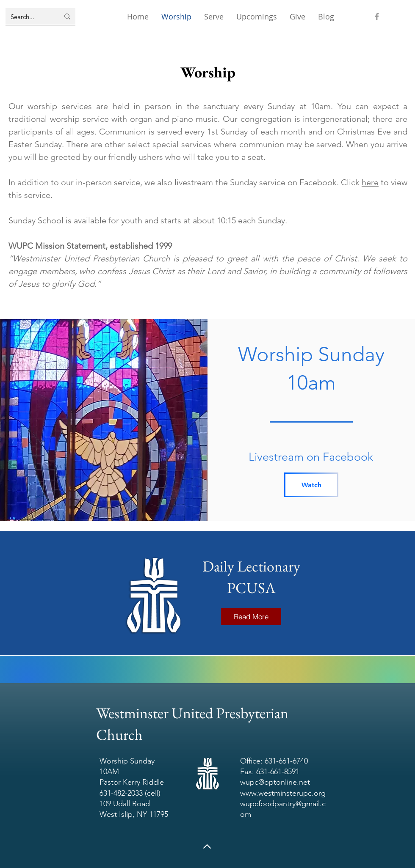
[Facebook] (377, 16)
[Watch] (311, 485)
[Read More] (251, 617)
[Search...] (29, 16)
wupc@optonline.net (275, 782)
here (370, 182)
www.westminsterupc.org (283, 793)
